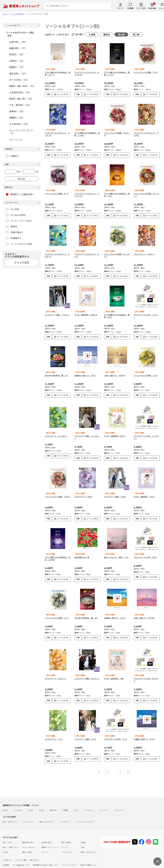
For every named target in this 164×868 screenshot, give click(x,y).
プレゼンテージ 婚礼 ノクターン (57, 315)
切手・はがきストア (10, 822)
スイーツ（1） (16, 140)
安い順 (136, 34)
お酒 (82, 847)
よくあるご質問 (21, 860)
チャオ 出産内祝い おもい (144, 497)
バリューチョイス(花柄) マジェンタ (117, 134)
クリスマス (89, 810)
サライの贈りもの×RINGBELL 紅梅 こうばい (87, 134)
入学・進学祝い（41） (20, 105)
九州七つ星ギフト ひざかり (115, 375)
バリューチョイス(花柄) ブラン (146, 72)
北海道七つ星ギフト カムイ (115, 618)
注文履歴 (130, 8)
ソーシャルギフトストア (85, 822)
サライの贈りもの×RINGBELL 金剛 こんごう (58, 73)
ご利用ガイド (8, 860)
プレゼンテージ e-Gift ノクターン (146, 316)
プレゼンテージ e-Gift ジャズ (116, 739)
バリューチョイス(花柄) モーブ (57, 194)
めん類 (5, 852)
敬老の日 (53, 810)
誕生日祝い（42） (18, 73)
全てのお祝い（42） (19, 80)
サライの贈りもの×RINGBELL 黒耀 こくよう (117, 73)
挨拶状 (11, 226)
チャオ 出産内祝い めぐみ (115, 436)
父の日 (30, 810)
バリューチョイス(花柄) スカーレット (146, 195)
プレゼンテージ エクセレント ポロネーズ (57, 255)
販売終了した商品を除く (20, 194)
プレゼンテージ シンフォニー (56, 436)
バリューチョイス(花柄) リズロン (58, 497)
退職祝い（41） (17, 118)
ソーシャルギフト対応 (19, 244)
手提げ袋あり (15, 232)
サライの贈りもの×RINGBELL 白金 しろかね (58, 558)
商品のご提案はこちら (89, 865)
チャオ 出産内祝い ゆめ (114, 678)
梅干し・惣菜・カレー (11, 847)
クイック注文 (141, 8)
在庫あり (13, 156)
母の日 (5, 810)
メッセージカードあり (19, 221)
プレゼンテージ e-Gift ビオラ (145, 557)
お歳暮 (65, 810)
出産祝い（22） (17, 61)
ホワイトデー (120, 810)
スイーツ (45, 852)
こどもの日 (18, 810)
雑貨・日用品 (27, 852)
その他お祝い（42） (19, 124)
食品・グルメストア (47, 822)
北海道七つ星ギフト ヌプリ (85, 375)
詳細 (48, 94)
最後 (128, 772)
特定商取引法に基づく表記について (46, 865)
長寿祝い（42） (17, 111)
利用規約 (6, 865)
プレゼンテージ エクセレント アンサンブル (87, 195)
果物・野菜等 (66, 842)
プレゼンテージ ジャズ (54, 739)
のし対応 (13, 209)
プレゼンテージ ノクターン (144, 254)
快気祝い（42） (17, 54)
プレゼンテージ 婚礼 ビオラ (115, 497)
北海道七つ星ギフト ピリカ (144, 739)
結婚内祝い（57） (18, 48)
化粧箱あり (14, 238)
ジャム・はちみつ (29, 847)
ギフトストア (28, 822)
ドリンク (64, 847)
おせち (76, 810)
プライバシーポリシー (70, 865)
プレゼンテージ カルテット (55, 678)
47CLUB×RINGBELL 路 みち (86, 618)
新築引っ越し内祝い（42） (22, 86)
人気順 (92, 34)
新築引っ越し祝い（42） (21, 99)
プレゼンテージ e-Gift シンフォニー (146, 437)
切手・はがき (8, 842)
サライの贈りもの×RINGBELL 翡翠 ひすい (117, 316)
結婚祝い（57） (17, 67)
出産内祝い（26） (18, 42)
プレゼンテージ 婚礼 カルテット (87, 678)
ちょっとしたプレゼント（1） (21, 132)
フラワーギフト (67, 852)
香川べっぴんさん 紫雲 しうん (116, 557)
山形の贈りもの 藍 (82, 557)
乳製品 (83, 842)
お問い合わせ (34, 860)
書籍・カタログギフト (89, 852)
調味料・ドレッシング (50, 847)
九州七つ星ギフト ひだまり (144, 618)
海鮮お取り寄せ (28, 842)
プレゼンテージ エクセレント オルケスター (87, 73)
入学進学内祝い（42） (20, 92)
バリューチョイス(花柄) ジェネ (146, 375)
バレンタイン (104, 810)
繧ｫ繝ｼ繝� (152, 8)
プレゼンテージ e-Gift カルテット (146, 680)
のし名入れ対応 (16, 215)
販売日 (107, 34)
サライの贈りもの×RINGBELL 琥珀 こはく (117, 195)
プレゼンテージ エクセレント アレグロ (146, 134)
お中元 (41, 810)
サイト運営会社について (21, 865)
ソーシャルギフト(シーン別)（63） (20, 34)
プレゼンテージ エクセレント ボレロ (87, 255)
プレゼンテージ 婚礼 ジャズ (85, 739)
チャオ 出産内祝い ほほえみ (86, 315)
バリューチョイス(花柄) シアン (57, 618)
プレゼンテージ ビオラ (83, 497)
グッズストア (65, 822)
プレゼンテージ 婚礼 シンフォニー (87, 437)
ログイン (121, 8)
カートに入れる (63, 94)
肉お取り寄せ (47, 842)
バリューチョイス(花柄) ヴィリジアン (117, 255)
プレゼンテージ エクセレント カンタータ (57, 134)
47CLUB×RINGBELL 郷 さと (56, 375)
